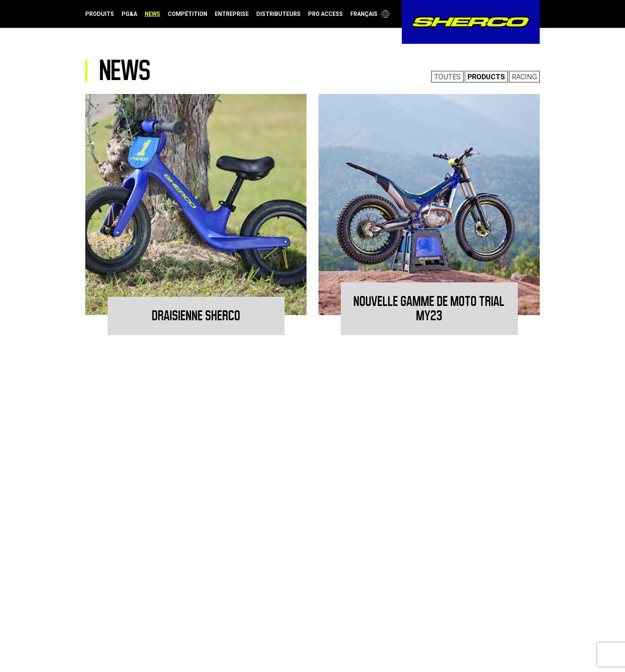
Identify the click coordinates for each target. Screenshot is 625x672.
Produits (100, 14)
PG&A (129, 14)
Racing (524, 77)
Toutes (447, 77)
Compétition (188, 14)
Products (486, 77)
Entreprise (232, 14)
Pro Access (325, 14)
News (152, 14)
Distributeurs (278, 14)
